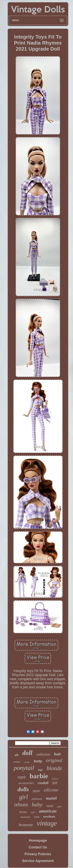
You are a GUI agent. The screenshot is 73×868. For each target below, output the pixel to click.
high (40, 770)
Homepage (38, 840)
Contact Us (38, 847)
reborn (21, 805)
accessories (26, 783)
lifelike (23, 812)
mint (37, 817)
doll (27, 753)
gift (17, 755)
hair (57, 754)
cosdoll (43, 783)
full (55, 783)
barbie (39, 776)
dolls (23, 789)
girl (23, 797)
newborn (49, 817)
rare (22, 777)
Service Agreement (38, 861)
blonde (54, 768)
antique (17, 762)
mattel (51, 798)
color (59, 807)
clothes (27, 762)
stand (50, 806)
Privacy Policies (38, 854)
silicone (51, 790)
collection (43, 754)
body (38, 761)
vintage (47, 823)
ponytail (24, 768)
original (54, 760)
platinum (37, 799)
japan (36, 791)
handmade (25, 817)
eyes (33, 812)
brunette (26, 825)
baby (37, 805)
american (48, 811)
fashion (55, 779)
